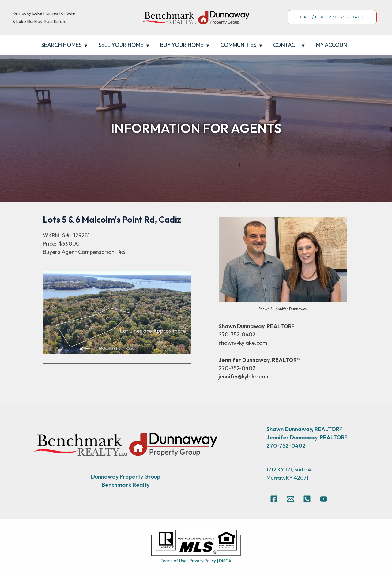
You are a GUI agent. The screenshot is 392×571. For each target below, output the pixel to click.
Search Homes (63, 45)
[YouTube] (324, 499)
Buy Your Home (182, 45)
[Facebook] (274, 499)
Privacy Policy (203, 561)
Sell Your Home (122, 45)
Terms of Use (174, 561)
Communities (238, 45)
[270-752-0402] (307, 499)
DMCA (225, 561)
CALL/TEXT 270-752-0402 (332, 17)
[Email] (290, 499)
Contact (285, 45)
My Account (332, 45)
